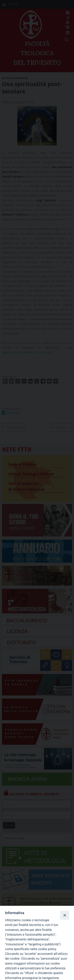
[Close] (65, 915)
